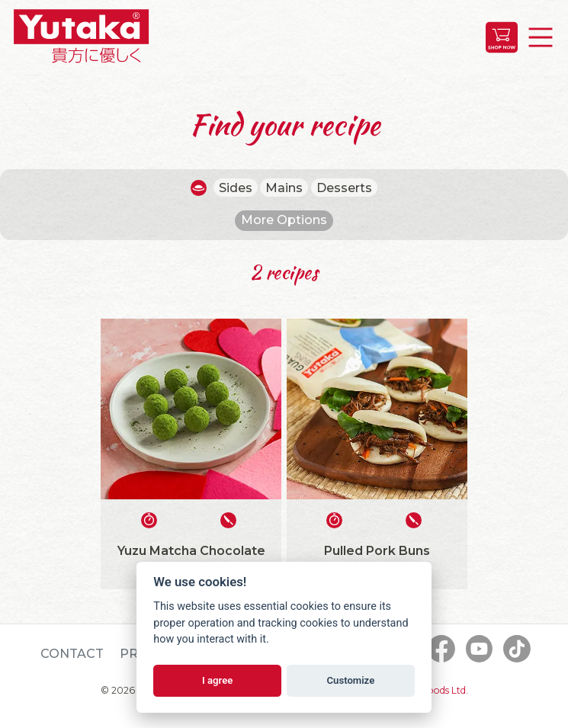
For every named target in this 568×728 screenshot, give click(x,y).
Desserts (344, 188)
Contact (72, 654)
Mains (284, 188)
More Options (284, 220)
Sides (236, 188)
